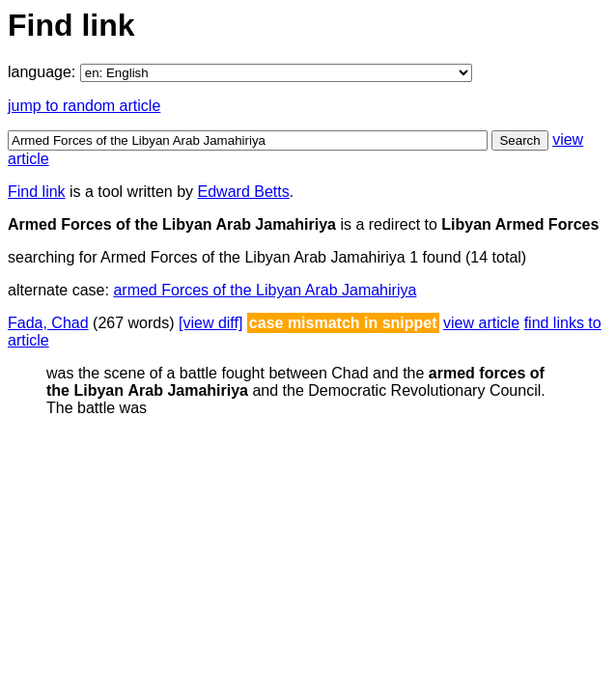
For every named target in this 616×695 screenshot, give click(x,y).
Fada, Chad (48, 323)
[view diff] (210, 323)
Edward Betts (244, 192)
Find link (37, 192)
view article (481, 323)
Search (519, 140)
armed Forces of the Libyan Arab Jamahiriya (265, 290)
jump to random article (84, 106)
